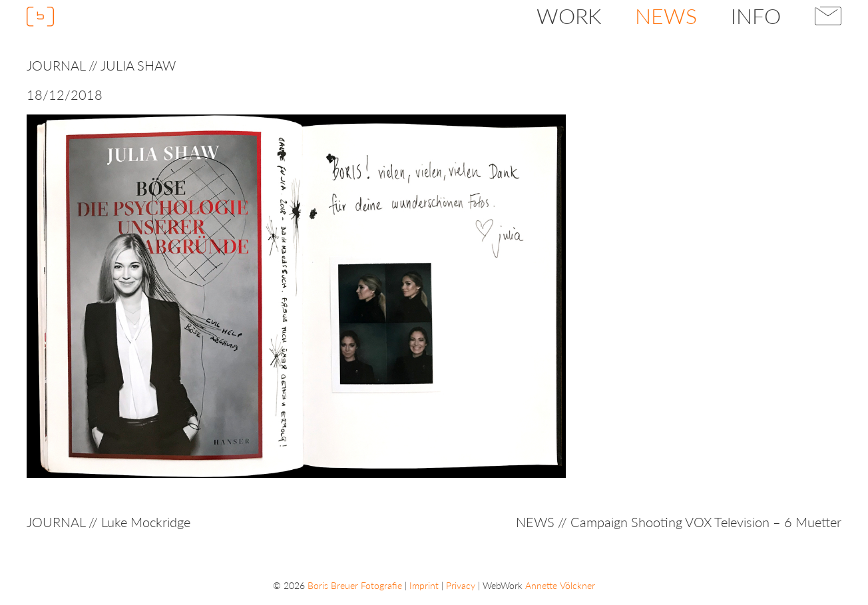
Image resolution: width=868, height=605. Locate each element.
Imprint (424, 585)
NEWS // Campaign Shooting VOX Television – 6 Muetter (679, 522)
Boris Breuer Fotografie (355, 585)
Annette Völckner (560, 585)
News (666, 16)
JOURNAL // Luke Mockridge (108, 522)
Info (756, 16)
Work (569, 16)
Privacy (461, 585)
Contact (828, 16)
